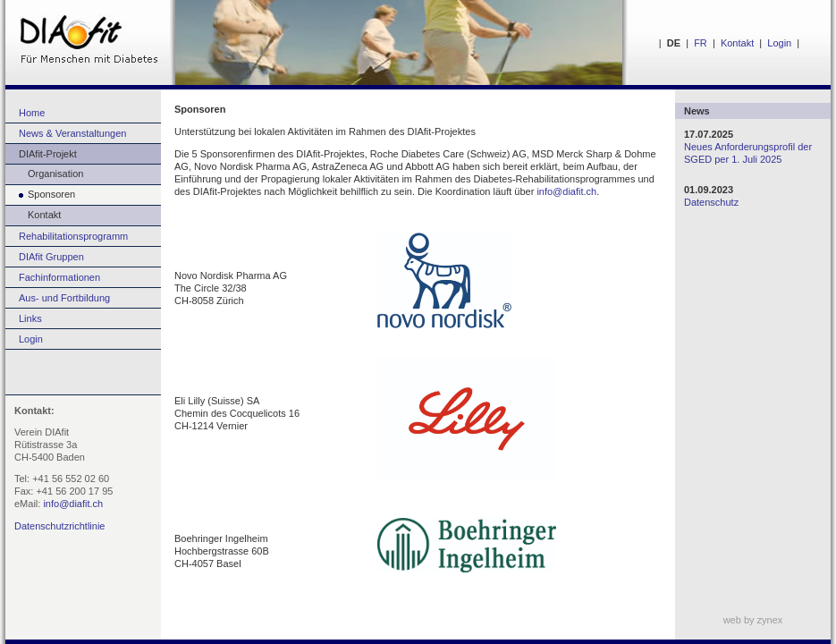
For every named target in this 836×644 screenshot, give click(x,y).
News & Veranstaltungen (72, 133)
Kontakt (737, 43)
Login (779, 43)
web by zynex (753, 620)
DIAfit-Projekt (48, 154)
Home (32, 113)
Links (30, 318)
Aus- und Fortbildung (64, 298)
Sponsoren (40, 194)
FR (701, 43)
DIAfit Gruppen (51, 257)
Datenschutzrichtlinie (60, 526)
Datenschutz (711, 202)
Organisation (44, 174)
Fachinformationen (59, 277)
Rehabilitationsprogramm (73, 236)
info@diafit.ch (73, 504)
